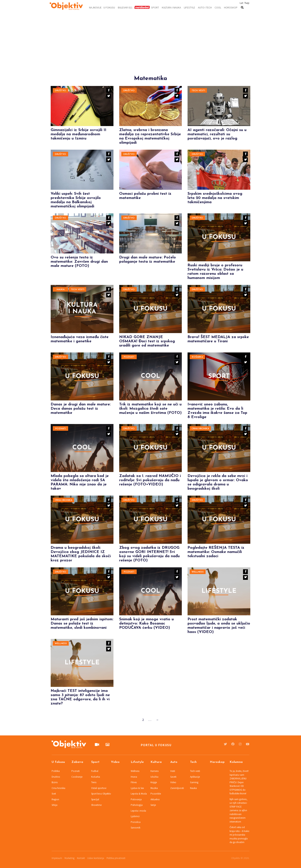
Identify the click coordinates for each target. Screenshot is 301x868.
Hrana (134, 777)
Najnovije (95, 7)
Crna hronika (200, 429)
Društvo (60, 91)
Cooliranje (77, 777)
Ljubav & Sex (137, 788)
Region (55, 799)
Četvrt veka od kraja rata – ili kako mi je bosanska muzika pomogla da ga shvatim (239, 835)
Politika (56, 771)
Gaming (194, 782)
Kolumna (236, 762)
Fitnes (134, 782)
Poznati (129, 357)
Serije (153, 805)
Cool (218, 7)
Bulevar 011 (125, 7)
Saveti (173, 777)
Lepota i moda (138, 811)
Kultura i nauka (171, 7)
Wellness (198, 572)
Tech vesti (198, 91)
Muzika (154, 788)
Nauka (61, 290)
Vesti (173, 771)
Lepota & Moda (139, 794)
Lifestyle (189, 7)
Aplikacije (195, 777)
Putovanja (136, 799)
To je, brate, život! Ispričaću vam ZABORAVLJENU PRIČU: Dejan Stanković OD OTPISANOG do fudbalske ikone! (239, 782)
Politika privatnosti (116, 858)
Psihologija (137, 805)
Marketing (69, 858)
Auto (174, 762)
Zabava (77, 762)
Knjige (154, 782)
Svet (54, 794)
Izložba (154, 777)
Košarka (197, 357)
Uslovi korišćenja (96, 858)
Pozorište (156, 794)
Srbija (55, 805)
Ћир (247, 3)
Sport (155, 7)
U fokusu (109, 7)
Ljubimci (135, 816)
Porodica (136, 822)
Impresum (57, 858)
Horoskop (231, 7)
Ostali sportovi (99, 788)
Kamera (155, 771)
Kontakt (81, 858)
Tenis (94, 782)
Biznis (55, 782)
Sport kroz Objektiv (101, 794)
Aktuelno (155, 799)
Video (115, 762)
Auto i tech (205, 7)
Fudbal (95, 771)
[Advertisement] (150, 48)
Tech (193, 762)
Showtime (96, 805)
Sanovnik (136, 828)
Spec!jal (95, 799)
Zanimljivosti (177, 788)
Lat (241, 3)
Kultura (156, 762)
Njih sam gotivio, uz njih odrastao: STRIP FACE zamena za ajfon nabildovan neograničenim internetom (239, 810)
